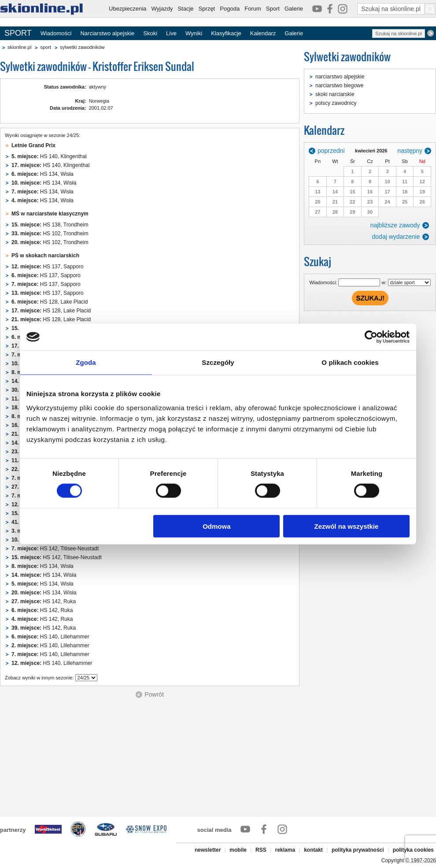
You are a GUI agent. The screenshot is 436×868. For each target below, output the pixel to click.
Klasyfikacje (226, 33)
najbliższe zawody (395, 225)
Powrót (154, 694)
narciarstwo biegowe (339, 85)
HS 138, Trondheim (50, 225)
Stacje (185, 9)
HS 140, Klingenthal (49, 156)
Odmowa (216, 526)
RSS (261, 850)
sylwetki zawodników (82, 47)
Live (171, 33)
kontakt (313, 850)
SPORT (18, 33)
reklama (285, 850)
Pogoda (230, 9)
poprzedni (331, 151)
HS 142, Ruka (44, 601)
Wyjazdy (162, 9)
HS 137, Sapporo (47, 267)
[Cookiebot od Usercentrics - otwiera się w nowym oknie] (371, 337)
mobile (238, 850)
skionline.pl (19, 47)
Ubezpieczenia (127, 9)
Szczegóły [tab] (218, 362)
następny (410, 151)
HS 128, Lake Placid (50, 302)
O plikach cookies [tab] (350, 362)
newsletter (208, 850)
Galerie (294, 9)
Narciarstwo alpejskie (107, 33)
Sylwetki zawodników (347, 57)
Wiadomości (56, 33)
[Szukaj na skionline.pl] (430, 9)
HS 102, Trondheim (50, 234)
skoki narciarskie (335, 94)
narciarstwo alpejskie (340, 77)
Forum (253, 9)
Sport (273, 9)
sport (45, 47)
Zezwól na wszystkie (347, 526)
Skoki (150, 33)
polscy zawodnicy (336, 103)
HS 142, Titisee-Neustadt (55, 549)
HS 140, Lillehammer (50, 637)
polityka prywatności (358, 850)
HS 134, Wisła (42, 174)
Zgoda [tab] (86, 362)
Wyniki (194, 33)
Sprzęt (207, 9)
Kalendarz (263, 33)
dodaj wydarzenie (396, 237)
